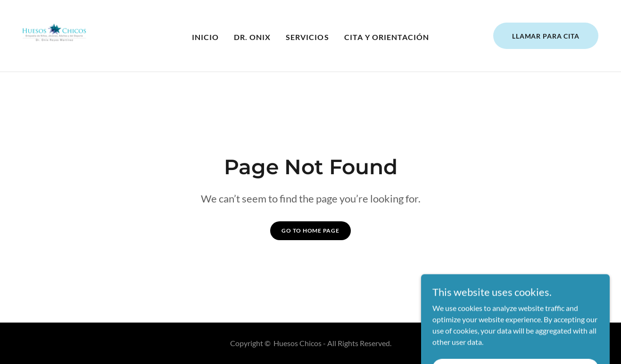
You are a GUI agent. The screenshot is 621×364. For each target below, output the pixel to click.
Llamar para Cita (546, 36)
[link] (54, 35)
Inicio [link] (205, 37)
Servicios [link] (307, 37)
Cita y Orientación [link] (387, 37)
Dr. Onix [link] (252, 37)
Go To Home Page (310, 231)
